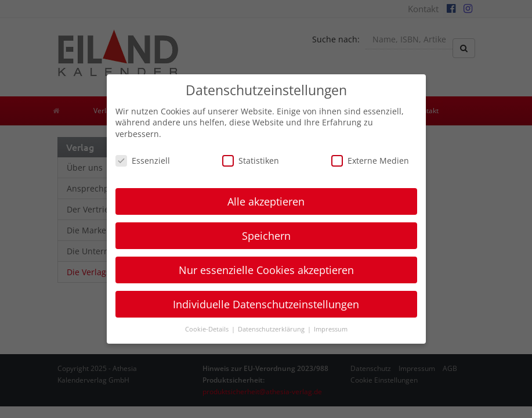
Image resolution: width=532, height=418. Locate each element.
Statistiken (251, 161)
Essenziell (143, 161)
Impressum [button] (331, 329)
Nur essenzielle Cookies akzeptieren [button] (266, 270)
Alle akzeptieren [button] (266, 201)
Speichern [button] (266, 236)
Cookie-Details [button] (208, 329)
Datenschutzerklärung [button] (272, 329)
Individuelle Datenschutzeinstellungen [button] (266, 304)
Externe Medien (370, 161)
